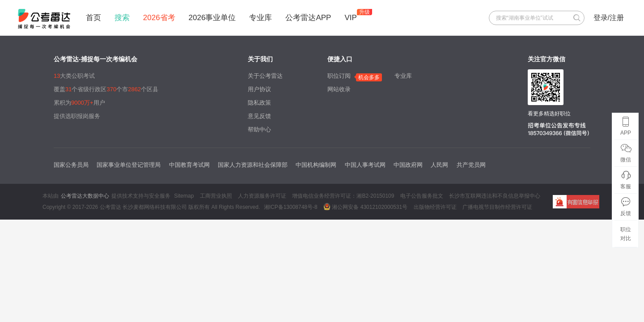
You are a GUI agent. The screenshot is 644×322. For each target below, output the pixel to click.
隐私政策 (259, 103)
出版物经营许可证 (435, 207)
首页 (93, 18)
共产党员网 (471, 165)
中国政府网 (408, 165)
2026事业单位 (212, 18)
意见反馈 (259, 116)
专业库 (261, 18)
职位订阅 (339, 76)
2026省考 (159, 18)
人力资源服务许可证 (262, 196)
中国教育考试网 (189, 165)
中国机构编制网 (316, 165)
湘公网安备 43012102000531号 (365, 207)
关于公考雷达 (265, 76)
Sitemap (184, 196)
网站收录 (339, 89)
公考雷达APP (308, 18)
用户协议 (259, 89)
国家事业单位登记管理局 (129, 165)
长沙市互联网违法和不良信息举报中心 (495, 196)
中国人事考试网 (365, 165)
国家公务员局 (71, 165)
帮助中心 (259, 129)
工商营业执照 (216, 196)
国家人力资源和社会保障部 (253, 165)
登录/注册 (609, 18)
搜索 (122, 18)
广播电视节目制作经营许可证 (497, 207)
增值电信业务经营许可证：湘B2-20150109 (343, 196)
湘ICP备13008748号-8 (291, 207)
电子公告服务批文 (422, 196)
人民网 (439, 165)
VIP (350, 18)
